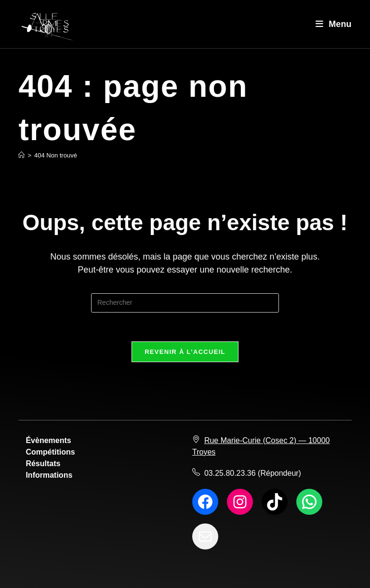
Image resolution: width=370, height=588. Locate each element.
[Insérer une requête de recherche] (185, 303)
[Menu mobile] (334, 24)
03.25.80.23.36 (230, 473)
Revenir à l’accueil (185, 352)
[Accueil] (21, 155)
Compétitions (50, 452)
